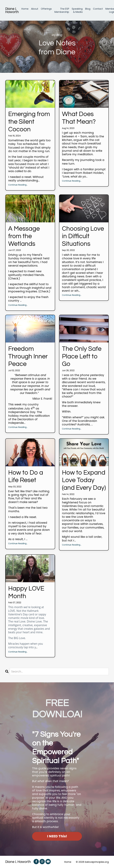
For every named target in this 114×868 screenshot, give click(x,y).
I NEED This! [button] (57, 836)
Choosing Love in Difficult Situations (83, 236)
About (35, 9)
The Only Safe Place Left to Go (82, 356)
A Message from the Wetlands (24, 236)
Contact (98, 9)
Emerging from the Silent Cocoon (29, 122)
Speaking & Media (77, 10)
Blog (88, 9)
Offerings (46, 9)
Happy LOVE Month (26, 592)
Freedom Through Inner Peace (28, 356)
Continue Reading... (18, 185)
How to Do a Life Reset (26, 476)
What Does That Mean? (79, 118)
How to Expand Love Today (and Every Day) (84, 480)
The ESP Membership (62, 10)
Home (25, 9)
